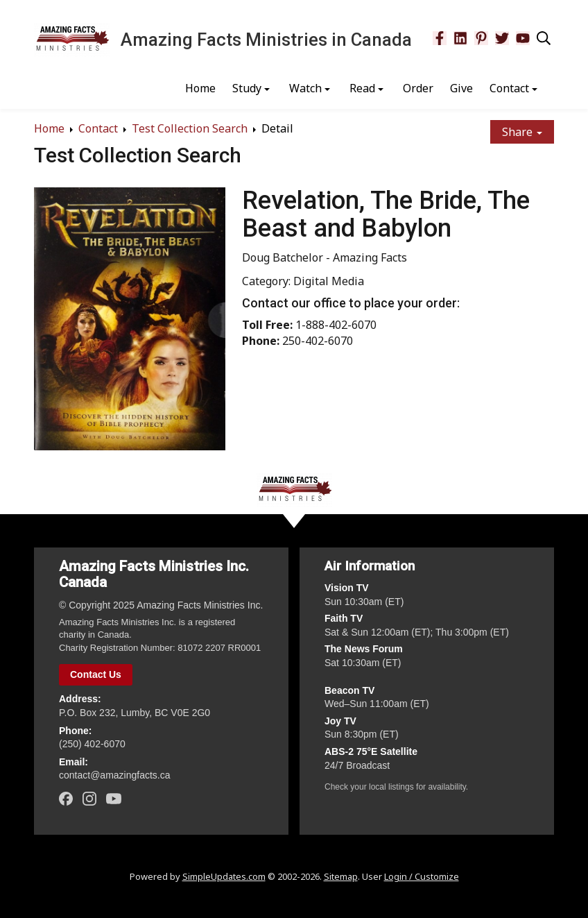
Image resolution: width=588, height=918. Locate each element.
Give (461, 88)
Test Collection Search (190, 128)
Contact (509, 88)
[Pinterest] (481, 38)
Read (362, 88)
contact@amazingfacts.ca (115, 775)
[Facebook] (440, 38)
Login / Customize (422, 876)
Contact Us (96, 674)
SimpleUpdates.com (224, 876)
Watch (305, 88)
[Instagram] (89, 799)
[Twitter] (502, 38)
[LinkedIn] (460, 38)
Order (418, 88)
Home (200, 88)
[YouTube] (523, 38)
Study (247, 88)
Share (522, 132)
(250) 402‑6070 (92, 744)
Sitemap (341, 876)
